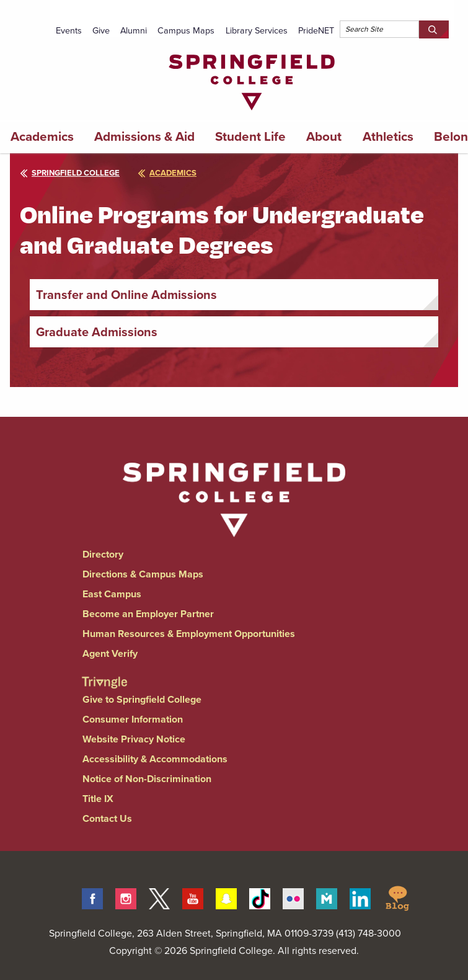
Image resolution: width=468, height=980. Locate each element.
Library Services (257, 30)
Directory (103, 554)
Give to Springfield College (142, 699)
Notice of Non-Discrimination (147, 779)
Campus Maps (186, 30)
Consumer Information (133, 719)
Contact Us (107, 818)
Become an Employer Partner (148, 614)
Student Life (250, 136)
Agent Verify (110, 653)
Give (101, 30)
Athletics (388, 136)
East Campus (112, 594)
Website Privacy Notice (134, 739)
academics (167, 173)
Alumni (134, 30)
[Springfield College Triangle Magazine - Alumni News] (104, 672)
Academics (42, 136)
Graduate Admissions (97, 332)
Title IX (98, 799)
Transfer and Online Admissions (126, 295)
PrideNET (316, 30)
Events (69, 30)
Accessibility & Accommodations (155, 759)
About (324, 136)
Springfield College (70, 173)
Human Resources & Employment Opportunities (189, 634)
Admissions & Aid (144, 136)
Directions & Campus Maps (143, 574)
